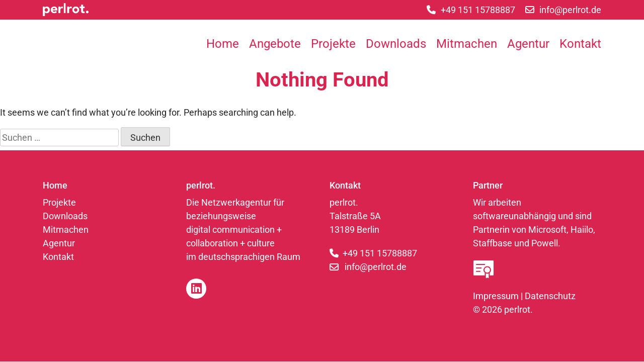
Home (223, 44)
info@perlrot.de (376, 267)
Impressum (496, 296)
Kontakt (580, 44)
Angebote (275, 44)
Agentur (528, 44)
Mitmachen (467, 44)
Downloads (396, 44)
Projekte (333, 44)
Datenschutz (550, 296)
